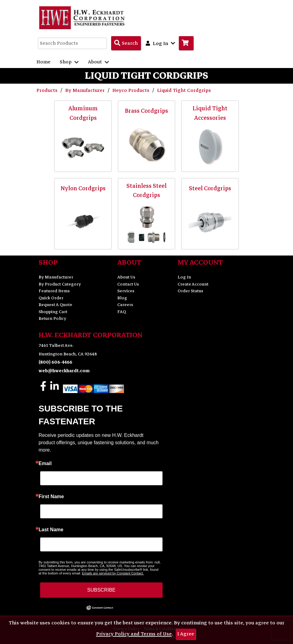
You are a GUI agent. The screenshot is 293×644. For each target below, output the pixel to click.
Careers (125, 305)
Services (126, 291)
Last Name (51, 530)
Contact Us (128, 284)
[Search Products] (126, 43)
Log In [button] (160, 43)
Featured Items (54, 291)
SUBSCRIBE (101, 590)
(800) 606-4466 (55, 362)
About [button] (98, 62)
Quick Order (51, 298)
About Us (126, 277)
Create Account (193, 284)
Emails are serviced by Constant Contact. (113, 573)
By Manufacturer (86, 90)
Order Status (190, 291)
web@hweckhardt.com (64, 371)
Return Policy (52, 318)
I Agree (186, 634)
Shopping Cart (53, 312)
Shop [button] (69, 62)
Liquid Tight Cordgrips (184, 90)
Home (43, 62)
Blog (122, 298)
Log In (184, 277)
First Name (51, 497)
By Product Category (60, 284)
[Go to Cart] (186, 43)
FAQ (122, 312)
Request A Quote (55, 305)
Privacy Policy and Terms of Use (134, 634)
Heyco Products (131, 90)
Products (48, 90)
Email (45, 464)
